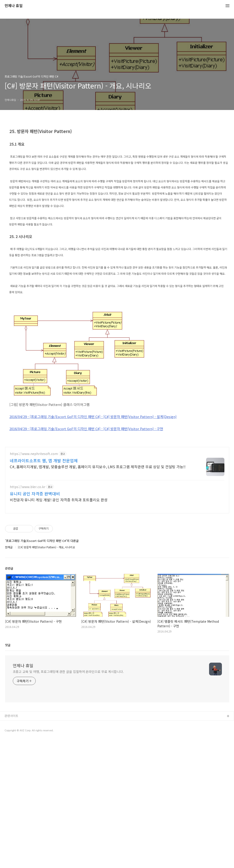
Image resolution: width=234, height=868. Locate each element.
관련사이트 (11, 843)
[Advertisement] (117, 156)
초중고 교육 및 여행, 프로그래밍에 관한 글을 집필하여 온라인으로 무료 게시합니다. (68, 799)
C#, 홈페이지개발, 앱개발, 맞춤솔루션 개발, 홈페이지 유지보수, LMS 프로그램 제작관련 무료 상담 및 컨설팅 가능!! (98, 594)
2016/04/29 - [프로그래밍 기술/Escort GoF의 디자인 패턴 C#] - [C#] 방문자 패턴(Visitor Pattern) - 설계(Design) (93, 480)
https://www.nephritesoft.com (34, 582)
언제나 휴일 (14, 6)
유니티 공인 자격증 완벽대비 (35, 621)
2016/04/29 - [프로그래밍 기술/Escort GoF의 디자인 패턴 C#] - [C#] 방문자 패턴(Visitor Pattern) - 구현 (86, 493)
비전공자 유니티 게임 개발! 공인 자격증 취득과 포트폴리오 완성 (59, 627)
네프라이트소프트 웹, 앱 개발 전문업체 (44, 588)
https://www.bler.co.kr (28, 615)
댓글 (8, 773)
